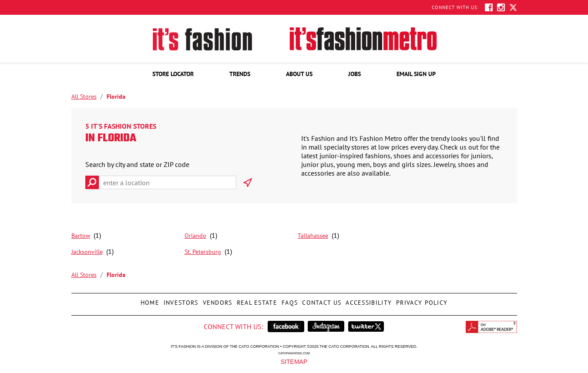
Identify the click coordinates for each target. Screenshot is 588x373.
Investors (180, 300)
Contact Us (321, 300)
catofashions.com (294, 353)
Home (149, 300)
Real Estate (256, 300)
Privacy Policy (421, 300)
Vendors (217, 300)
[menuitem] (173, 74)
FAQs (289, 300)
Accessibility (368, 300)
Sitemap (294, 361)
